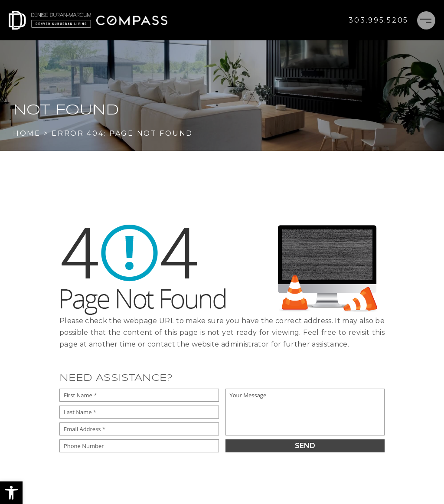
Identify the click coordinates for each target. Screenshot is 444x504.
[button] (11, 493)
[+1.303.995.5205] (379, 20)
